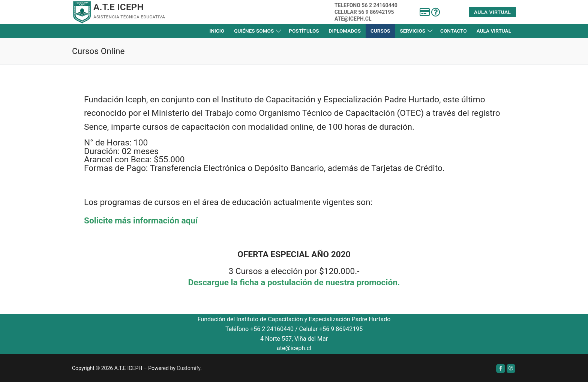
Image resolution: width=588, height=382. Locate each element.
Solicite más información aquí (141, 221)
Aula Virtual (492, 12)
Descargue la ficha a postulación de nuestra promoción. (294, 282)
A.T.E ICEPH (118, 7)
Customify (188, 368)
